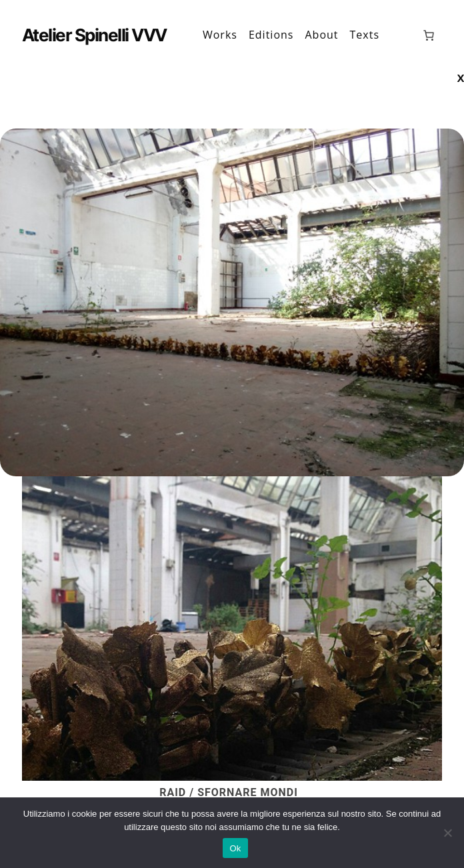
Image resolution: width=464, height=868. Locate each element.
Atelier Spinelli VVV (94, 35)
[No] (447, 833)
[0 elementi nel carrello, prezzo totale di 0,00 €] (429, 35)
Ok (235, 848)
